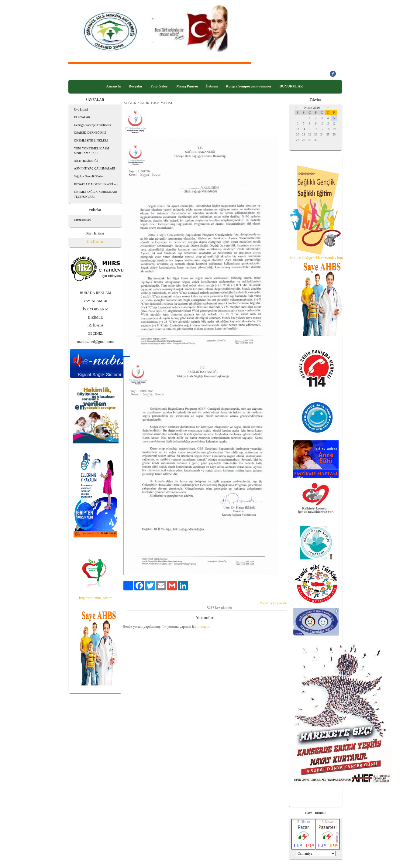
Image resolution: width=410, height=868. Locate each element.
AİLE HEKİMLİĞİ (86, 161)
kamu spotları (83, 220)
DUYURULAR (291, 86)
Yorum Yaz (268, 603)
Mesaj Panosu (187, 86)
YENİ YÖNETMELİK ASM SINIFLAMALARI (92, 151)
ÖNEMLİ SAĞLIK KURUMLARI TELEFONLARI (96, 194)
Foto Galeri (159, 86)
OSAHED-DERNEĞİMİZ (90, 133)
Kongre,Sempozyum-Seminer (249, 86)
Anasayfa (113, 86)
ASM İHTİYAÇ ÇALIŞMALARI (95, 168)
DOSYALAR (82, 117)
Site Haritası (95, 241)
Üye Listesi (81, 109)
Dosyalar (136, 86)
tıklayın (204, 627)
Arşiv (283, 603)
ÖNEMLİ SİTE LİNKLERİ (91, 140)
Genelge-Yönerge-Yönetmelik (93, 125)
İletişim (212, 86)
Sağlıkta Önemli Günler (89, 176)
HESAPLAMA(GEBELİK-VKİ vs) (96, 184)
